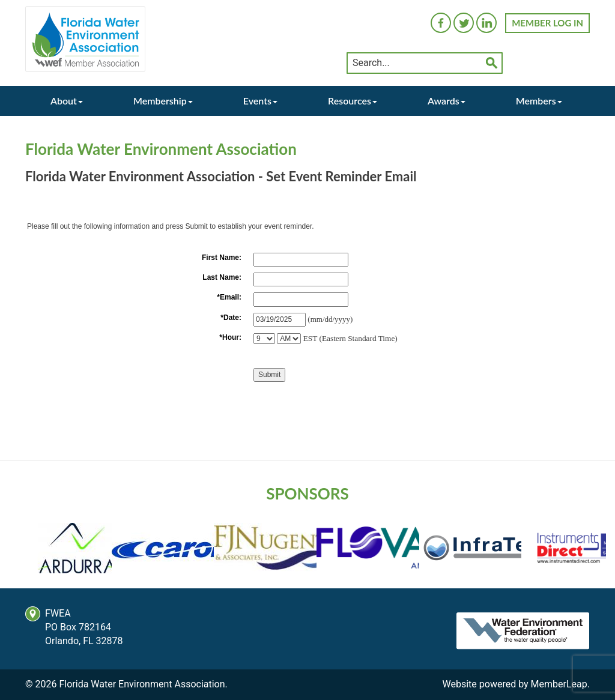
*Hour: (230, 337)
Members (539, 101)
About (67, 101)
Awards (447, 101)
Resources (353, 101)
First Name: (222, 258)
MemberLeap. (560, 684)
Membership (163, 101)
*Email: (229, 297)
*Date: (231, 318)
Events (260, 101)
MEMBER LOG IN (547, 23)
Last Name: (222, 277)
